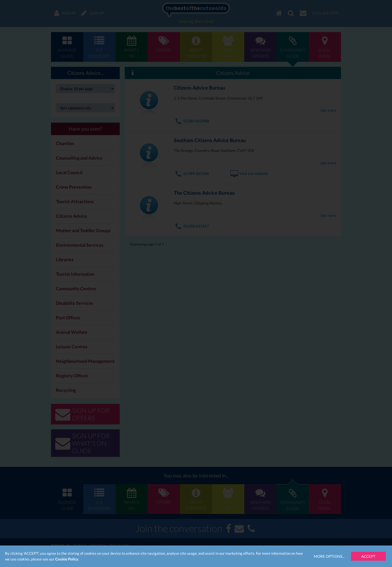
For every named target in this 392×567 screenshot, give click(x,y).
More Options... (329, 556)
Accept (368, 556)
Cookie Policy (67, 559)
